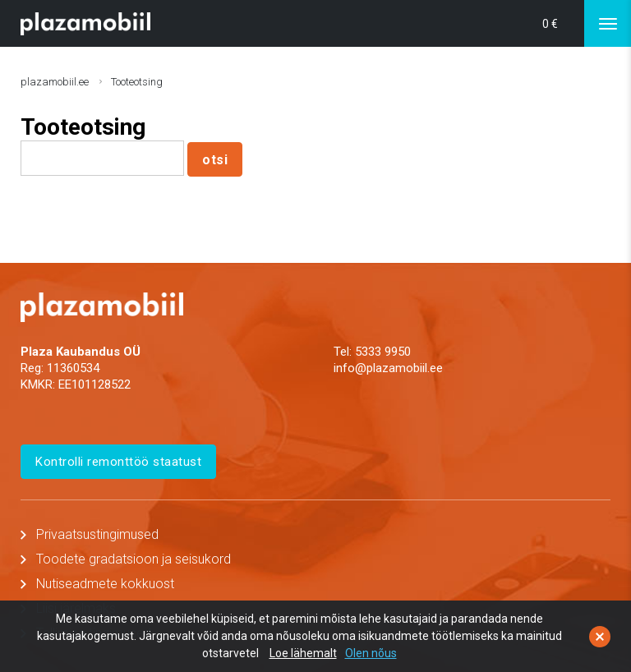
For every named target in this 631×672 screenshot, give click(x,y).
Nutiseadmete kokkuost (105, 584)
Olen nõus (371, 653)
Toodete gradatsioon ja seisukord (134, 559)
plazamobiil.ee (55, 82)
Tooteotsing (137, 82)
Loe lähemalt (303, 653)
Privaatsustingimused (97, 534)
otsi (215, 160)
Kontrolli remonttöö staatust (118, 462)
